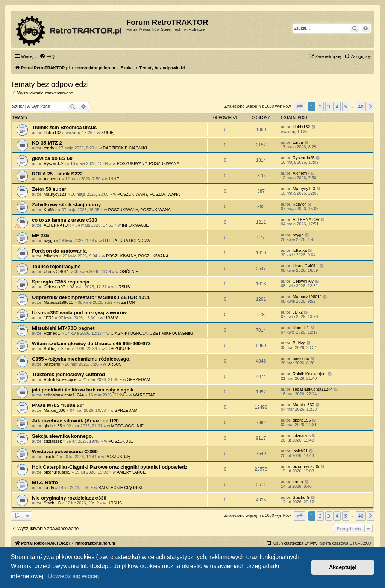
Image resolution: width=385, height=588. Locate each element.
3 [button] (329, 107)
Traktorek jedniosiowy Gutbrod (68, 374)
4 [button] (337, 107)
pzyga (49, 241)
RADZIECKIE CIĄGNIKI (125, 148)
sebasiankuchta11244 (64, 395)
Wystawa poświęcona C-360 (65, 452)
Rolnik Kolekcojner (61, 379)
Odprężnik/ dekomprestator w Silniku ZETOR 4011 (91, 297)
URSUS (123, 287)
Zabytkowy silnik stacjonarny (66, 205)
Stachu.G (52, 503)
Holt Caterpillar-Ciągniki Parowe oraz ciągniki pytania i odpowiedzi (110, 467)
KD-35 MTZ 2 (47, 143)
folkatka (51, 256)
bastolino (52, 364)
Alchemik (52, 179)
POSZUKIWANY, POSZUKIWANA (148, 163)
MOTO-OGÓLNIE (127, 426)
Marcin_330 (54, 410)
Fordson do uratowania (59, 251)
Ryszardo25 (55, 163)
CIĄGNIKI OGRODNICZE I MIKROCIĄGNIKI (152, 333)
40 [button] (361, 107)
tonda (49, 148)
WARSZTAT (144, 395)
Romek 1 (52, 333)
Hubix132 (52, 133)
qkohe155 (53, 426)
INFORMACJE (135, 225)
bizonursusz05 (57, 472)
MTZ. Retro (45, 482)
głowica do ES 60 (52, 158)
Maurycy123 (55, 194)
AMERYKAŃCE (131, 472)
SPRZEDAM (139, 379)
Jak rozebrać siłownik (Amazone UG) (75, 421)
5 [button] (346, 107)
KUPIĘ (107, 133)
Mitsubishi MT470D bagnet (63, 328)
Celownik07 (54, 287)
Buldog (50, 349)
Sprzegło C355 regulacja (61, 282)
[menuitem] (47, 56)
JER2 (49, 318)
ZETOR (128, 302)
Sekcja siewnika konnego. (63, 436)
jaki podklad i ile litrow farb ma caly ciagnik (83, 390)
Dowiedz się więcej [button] (73, 576)
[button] (299, 107)
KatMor (50, 210)
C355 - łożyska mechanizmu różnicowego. (81, 359)
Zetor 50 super (49, 189)
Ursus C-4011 (56, 271)
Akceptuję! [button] (343, 567)
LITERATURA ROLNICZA (126, 241)
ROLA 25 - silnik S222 (57, 174)
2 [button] (320, 107)
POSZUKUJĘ (118, 349)
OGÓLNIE (129, 271)
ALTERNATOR (57, 225)
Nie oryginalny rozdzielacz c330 (69, 498)
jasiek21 (51, 457)
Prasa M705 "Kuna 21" (58, 405)
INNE (114, 179)
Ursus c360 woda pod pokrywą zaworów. (80, 313)
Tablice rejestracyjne (56, 266)
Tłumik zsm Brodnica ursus (64, 127)
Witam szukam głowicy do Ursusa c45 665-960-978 (91, 344)
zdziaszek (53, 441)
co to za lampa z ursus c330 (65, 220)
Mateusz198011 (58, 302)
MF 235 (40, 235)
